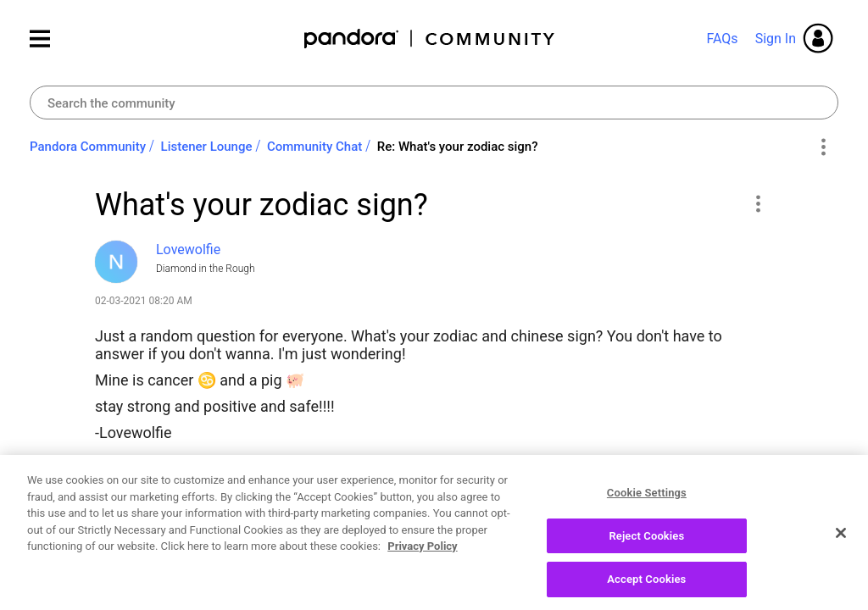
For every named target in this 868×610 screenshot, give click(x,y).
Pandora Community (430, 39)
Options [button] (823, 147)
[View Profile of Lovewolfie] (188, 250)
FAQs (722, 39)
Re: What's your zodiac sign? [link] (458, 147)
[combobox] (434, 103)
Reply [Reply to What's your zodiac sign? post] (713, 546)
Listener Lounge (207, 147)
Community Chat (314, 147)
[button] (757, 203)
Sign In (776, 39)
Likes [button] (124, 548)
